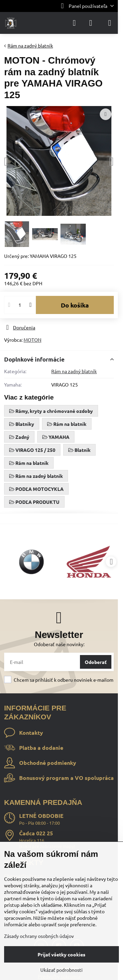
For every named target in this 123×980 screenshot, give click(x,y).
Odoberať (96, 662)
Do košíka (75, 305)
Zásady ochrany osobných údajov (39, 936)
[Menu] (110, 23)
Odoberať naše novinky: (59, 644)
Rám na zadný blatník (74, 371)
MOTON (32, 340)
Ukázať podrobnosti (61, 970)
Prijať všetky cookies (61, 954)
